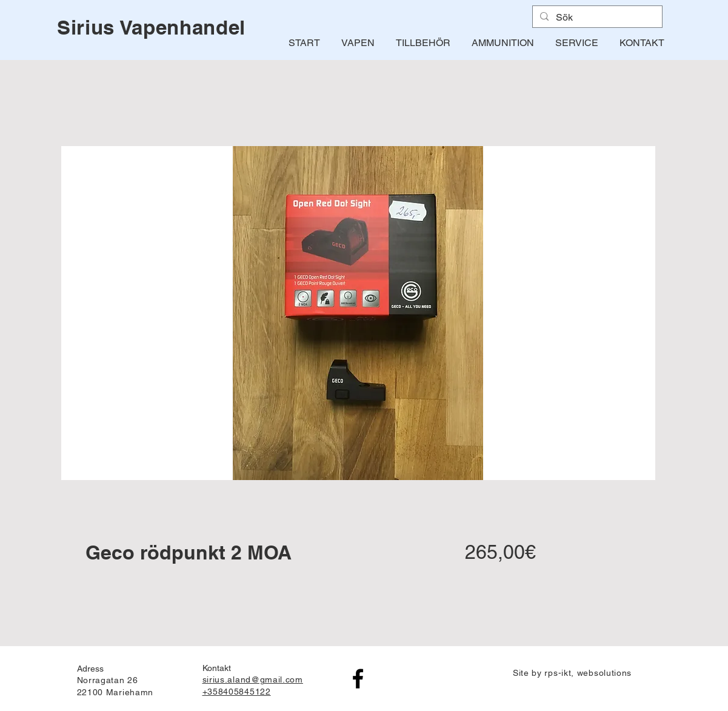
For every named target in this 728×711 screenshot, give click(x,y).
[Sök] (596, 18)
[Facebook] (358, 679)
